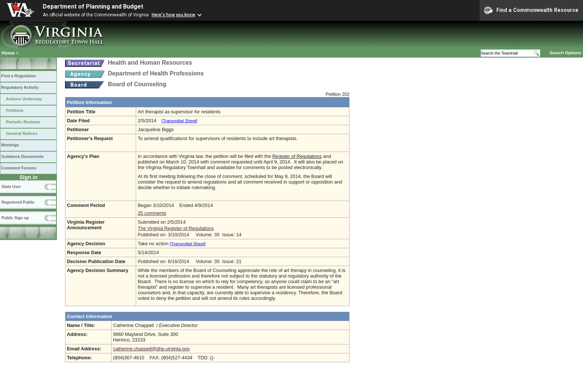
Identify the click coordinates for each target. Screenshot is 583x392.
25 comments (152, 213)
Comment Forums (19, 168)
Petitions (15, 110)
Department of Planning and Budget (93, 7)
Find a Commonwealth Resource (531, 10)
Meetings (10, 145)
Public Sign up (15, 218)
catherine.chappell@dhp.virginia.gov (152, 349)
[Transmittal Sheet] (180, 121)
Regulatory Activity (20, 87)
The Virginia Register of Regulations (176, 228)
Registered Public (18, 202)
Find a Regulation (18, 76)
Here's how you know (173, 15)
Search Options (565, 53)
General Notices (22, 133)
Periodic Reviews (23, 122)
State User (11, 187)
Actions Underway (24, 99)
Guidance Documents (22, 156)
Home (8, 53)
